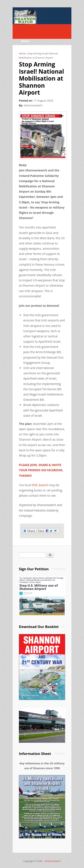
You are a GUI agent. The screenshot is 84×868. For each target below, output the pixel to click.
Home (22, 53)
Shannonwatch (52, 861)
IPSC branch (40, 485)
